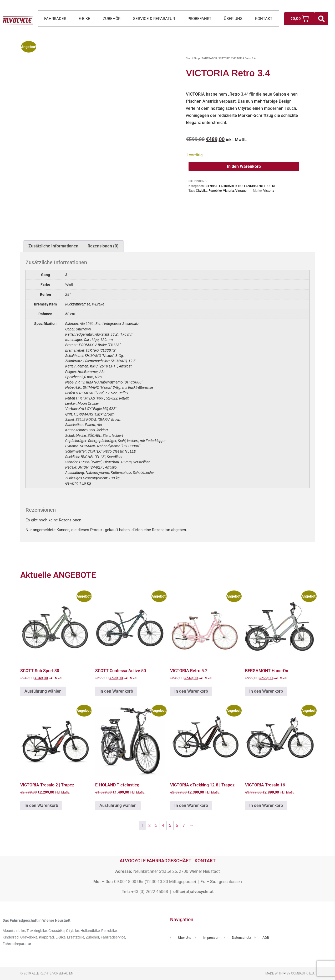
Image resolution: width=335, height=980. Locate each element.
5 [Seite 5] (170, 825)
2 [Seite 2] (149, 825)
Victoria (229, 191)
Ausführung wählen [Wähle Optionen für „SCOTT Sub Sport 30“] (43, 691)
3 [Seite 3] (156, 825)
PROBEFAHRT (199, 19)
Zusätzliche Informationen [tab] (53, 246)
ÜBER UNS (233, 19)
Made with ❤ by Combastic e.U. (290, 973)
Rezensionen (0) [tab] (103, 246)
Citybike (202, 191)
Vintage (241, 191)
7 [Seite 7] (184, 825)
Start (189, 58)
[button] (321, 19)
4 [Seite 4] (163, 825)
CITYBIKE (225, 58)
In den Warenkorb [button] (116, 691)
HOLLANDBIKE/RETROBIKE (257, 186)
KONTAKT (264, 19)
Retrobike (215, 191)
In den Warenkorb (244, 166)
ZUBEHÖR (112, 19)
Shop (197, 58)
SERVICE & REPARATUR (154, 19)
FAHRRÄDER (55, 19)
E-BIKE (84, 19)
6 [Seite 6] (177, 825)
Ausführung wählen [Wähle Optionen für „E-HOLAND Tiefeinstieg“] (118, 805)
